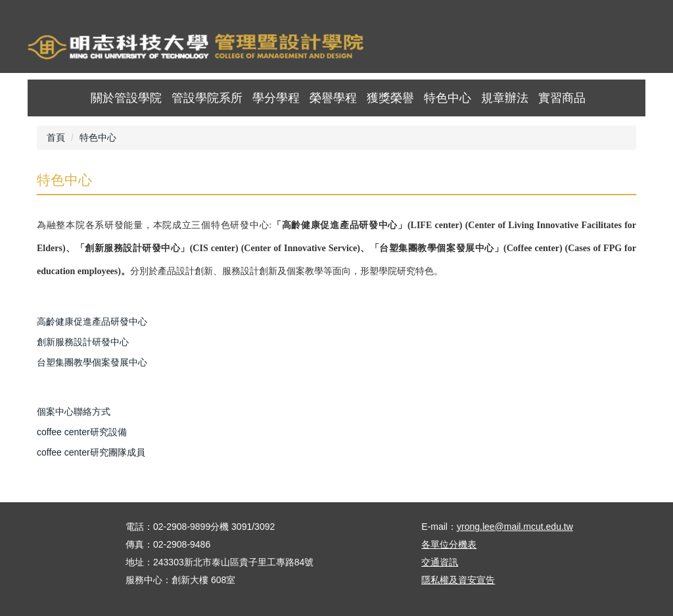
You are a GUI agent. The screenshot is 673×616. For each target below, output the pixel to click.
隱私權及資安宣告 (458, 580)
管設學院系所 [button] (207, 98)
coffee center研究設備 (82, 432)
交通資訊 (440, 562)
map (565, 49)
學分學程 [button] (276, 98)
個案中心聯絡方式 (74, 412)
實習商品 (562, 98)
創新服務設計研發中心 (83, 342)
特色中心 (448, 98)
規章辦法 (505, 98)
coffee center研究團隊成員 (91, 452)
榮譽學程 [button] (333, 98)
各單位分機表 (449, 544)
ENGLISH (601, 49)
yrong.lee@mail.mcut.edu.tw (515, 527)
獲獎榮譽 (390, 98)
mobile (637, 49)
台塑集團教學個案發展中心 (92, 362)
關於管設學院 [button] (126, 98)
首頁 (529, 49)
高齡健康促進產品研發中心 (92, 321)
